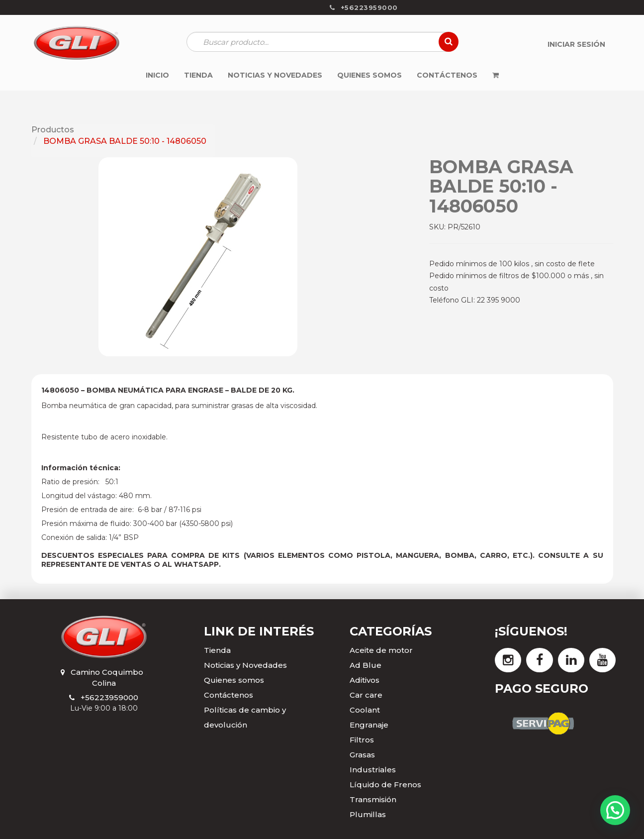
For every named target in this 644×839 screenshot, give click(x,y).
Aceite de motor (381, 650)
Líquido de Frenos (385, 785)
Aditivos (365, 680)
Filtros (362, 740)
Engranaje (369, 725)
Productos (53, 130)
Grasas (362, 755)
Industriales (373, 770)
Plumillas (368, 814)
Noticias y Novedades (245, 665)
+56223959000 (109, 697)
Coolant (365, 710)
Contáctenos (229, 695)
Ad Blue (366, 665)
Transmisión (373, 799)
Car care (366, 695)
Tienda (217, 650)
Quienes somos (234, 680)
